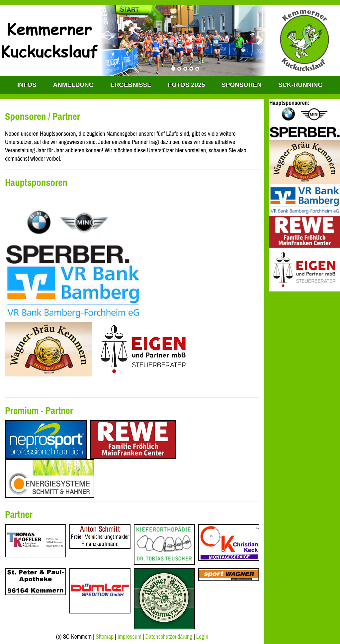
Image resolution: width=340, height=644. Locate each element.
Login (202, 637)
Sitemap (105, 637)
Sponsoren (241, 85)
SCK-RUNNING (300, 85)
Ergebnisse (131, 85)
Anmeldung (73, 85)
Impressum (129, 637)
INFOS (27, 85)
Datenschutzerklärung (169, 637)
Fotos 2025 (187, 85)
